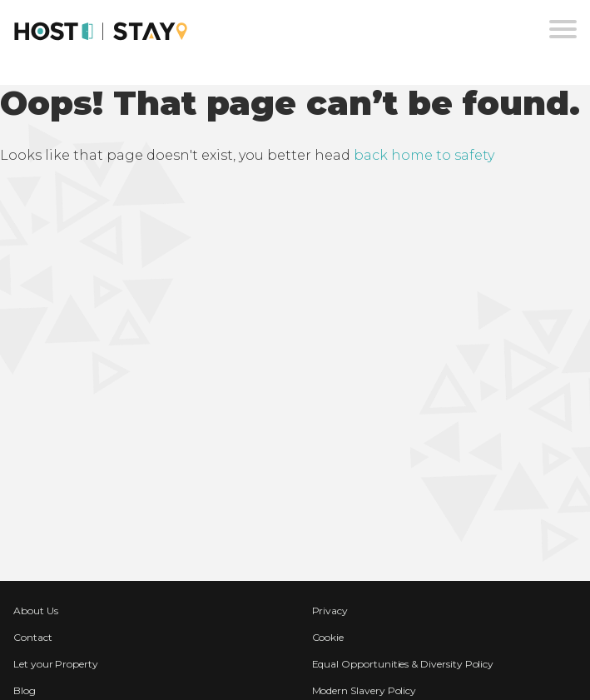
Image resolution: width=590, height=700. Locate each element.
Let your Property (56, 664)
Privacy (330, 611)
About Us (36, 611)
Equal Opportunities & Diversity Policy (403, 664)
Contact (33, 637)
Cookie (328, 637)
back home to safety (424, 155)
